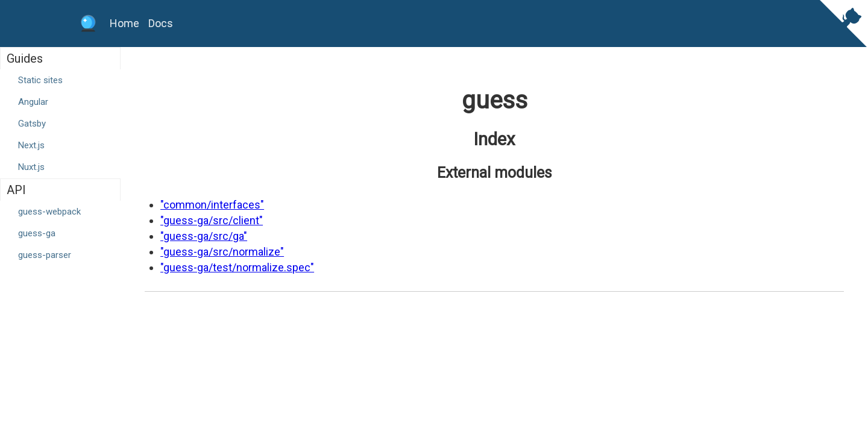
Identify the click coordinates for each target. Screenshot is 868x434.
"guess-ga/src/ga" (204, 236)
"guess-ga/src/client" (212, 220)
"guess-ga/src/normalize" (222, 252)
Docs (161, 23)
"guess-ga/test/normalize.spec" (237, 267)
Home (124, 23)
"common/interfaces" (212, 205)
